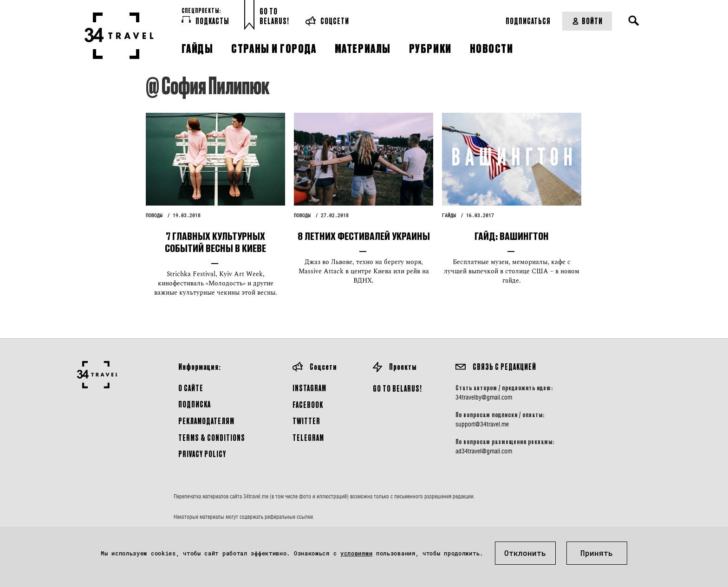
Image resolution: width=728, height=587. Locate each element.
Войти (587, 21)
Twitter (306, 421)
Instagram (309, 388)
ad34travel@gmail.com (484, 451)
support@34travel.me (482, 424)
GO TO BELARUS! (397, 388)
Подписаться (528, 21)
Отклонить (525, 553)
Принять (597, 553)
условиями (356, 553)
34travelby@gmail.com (484, 397)
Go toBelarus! (274, 16)
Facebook (308, 404)
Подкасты (205, 20)
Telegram (308, 437)
